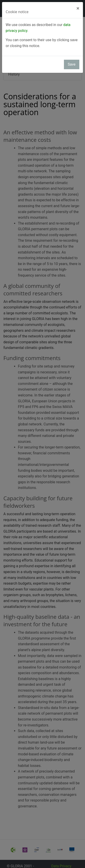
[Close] (78, 8)
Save (72, 64)
